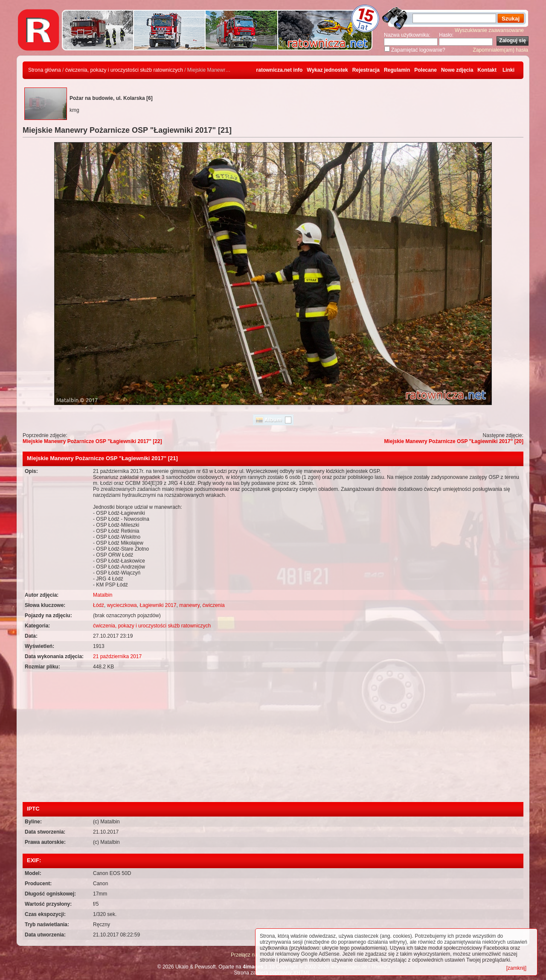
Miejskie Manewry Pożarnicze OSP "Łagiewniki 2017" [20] (454, 441)
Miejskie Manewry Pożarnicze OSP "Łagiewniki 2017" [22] (92, 441)
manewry (189, 605)
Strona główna (45, 70)
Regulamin (397, 70)
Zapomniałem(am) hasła (501, 50)
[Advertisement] (273, 738)
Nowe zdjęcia (457, 70)
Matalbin (103, 595)
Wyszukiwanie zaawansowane (489, 30)
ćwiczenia (214, 605)
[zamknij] (516, 968)
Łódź (99, 605)
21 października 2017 (117, 656)
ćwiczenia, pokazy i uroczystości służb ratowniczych (124, 70)
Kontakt (487, 70)
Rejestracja (366, 70)
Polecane (425, 70)
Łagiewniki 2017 (158, 605)
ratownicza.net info (280, 70)
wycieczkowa (122, 605)
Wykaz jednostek (327, 70)
